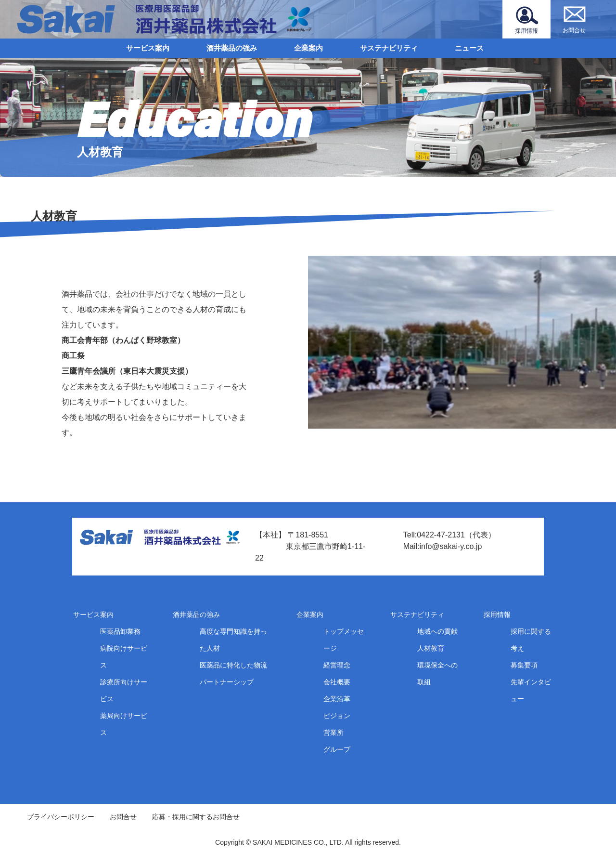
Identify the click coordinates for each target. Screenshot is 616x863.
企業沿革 (337, 699)
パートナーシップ (227, 682)
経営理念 (337, 665)
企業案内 (308, 48)
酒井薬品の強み (232, 48)
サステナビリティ (389, 48)
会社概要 (337, 682)
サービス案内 (148, 48)
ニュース (469, 48)
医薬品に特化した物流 (233, 665)
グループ (337, 749)
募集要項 (524, 665)
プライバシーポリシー (61, 817)
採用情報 (497, 615)
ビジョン (337, 716)
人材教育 (431, 648)
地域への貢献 (437, 631)
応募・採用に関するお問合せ (196, 817)
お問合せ (123, 817)
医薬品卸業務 (120, 631)
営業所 (334, 732)
